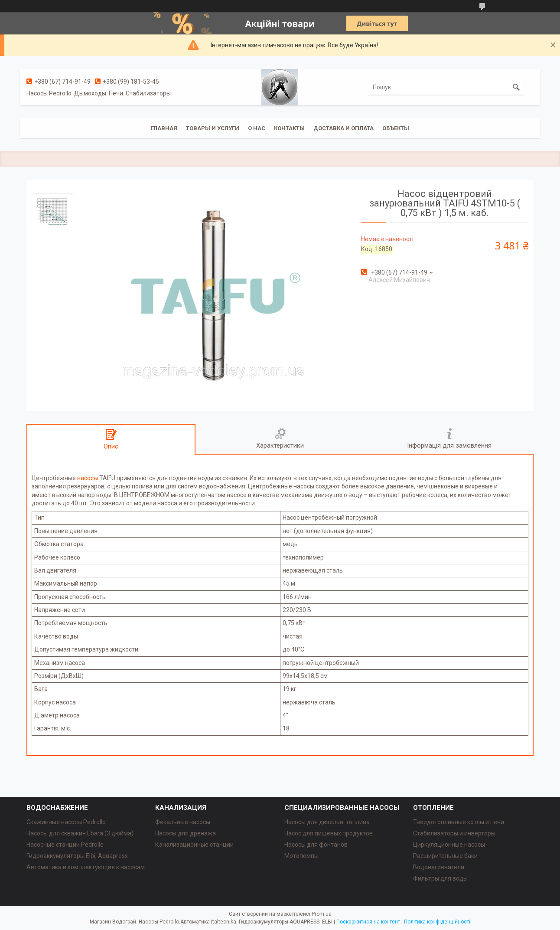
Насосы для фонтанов (316, 845)
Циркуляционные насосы (449, 845)
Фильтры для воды (440, 878)
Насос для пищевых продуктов (329, 833)
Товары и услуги (213, 128)
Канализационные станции (194, 845)
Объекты (396, 128)
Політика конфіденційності (437, 922)
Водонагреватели (439, 867)
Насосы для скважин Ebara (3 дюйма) (80, 833)
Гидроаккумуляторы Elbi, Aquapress (77, 856)
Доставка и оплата (343, 128)
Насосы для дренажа (186, 833)
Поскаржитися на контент (368, 922)
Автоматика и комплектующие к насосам (86, 867)
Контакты (289, 128)
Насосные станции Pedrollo (65, 845)
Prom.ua (322, 914)
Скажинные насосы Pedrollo (66, 822)
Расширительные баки (445, 856)
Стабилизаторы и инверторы (454, 833)
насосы (88, 478)
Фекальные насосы (183, 822)
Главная (164, 128)
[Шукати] (516, 87)
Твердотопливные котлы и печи (459, 822)
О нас (257, 128)
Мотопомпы (301, 856)
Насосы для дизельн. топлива (327, 822)
